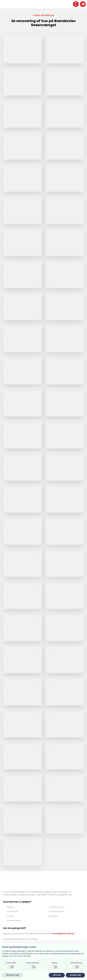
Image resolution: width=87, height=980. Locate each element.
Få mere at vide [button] (13, 975)
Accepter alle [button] (75, 975)
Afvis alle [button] (57, 975)
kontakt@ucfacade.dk (63, 934)
